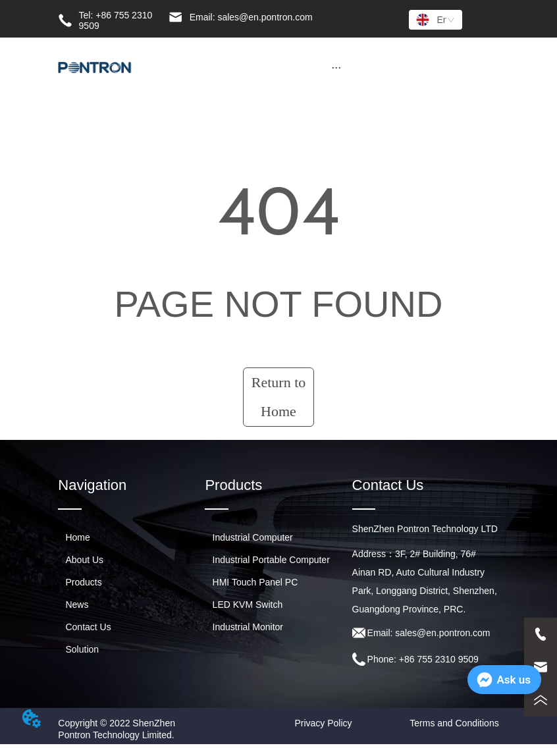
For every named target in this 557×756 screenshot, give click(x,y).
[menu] (336, 67)
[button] (336, 67)
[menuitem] (336, 67)
